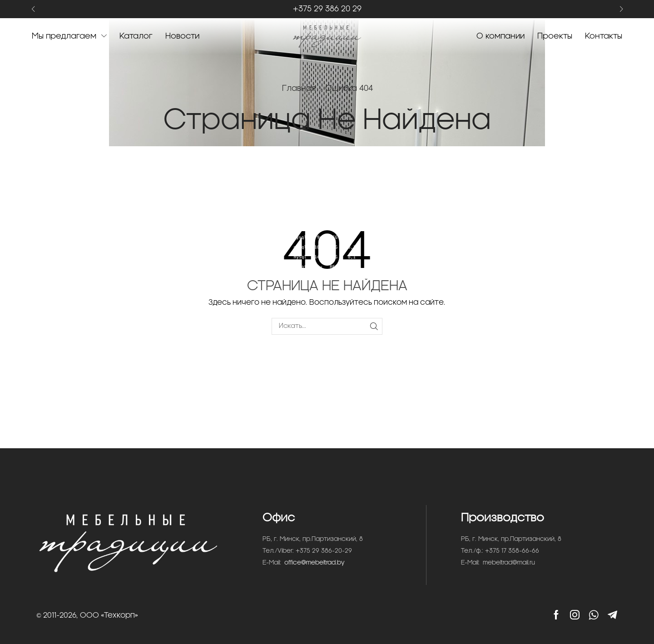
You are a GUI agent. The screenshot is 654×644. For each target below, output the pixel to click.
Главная (299, 88)
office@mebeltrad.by (315, 563)
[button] (33, 9)
